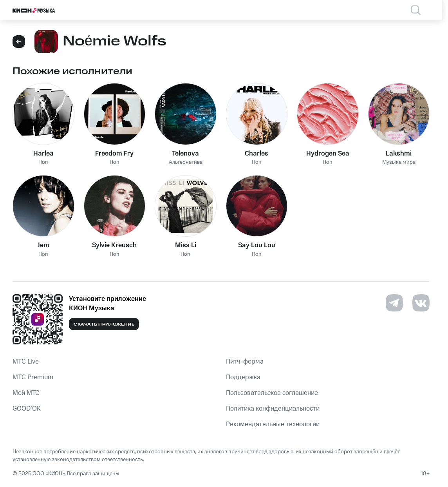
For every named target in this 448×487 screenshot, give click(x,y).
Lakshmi (399, 154)
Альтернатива (186, 162)
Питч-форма (245, 362)
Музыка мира (399, 162)
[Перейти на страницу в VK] (421, 303)
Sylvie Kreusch (114, 245)
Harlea (43, 154)
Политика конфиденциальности (273, 409)
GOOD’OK (27, 409)
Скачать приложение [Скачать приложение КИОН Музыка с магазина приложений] (104, 324)
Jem (43, 245)
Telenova (185, 154)
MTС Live (26, 362)
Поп (43, 162)
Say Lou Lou (257, 245)
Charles (257, 154)
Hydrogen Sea (328, 154)
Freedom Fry (114, 154)
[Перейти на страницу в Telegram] (394, 303)
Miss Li (186, 245)
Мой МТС (26, 393)
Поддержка (243, 377)
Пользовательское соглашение (272, 393)
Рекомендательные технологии (273, 424)
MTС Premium (33, 377)
